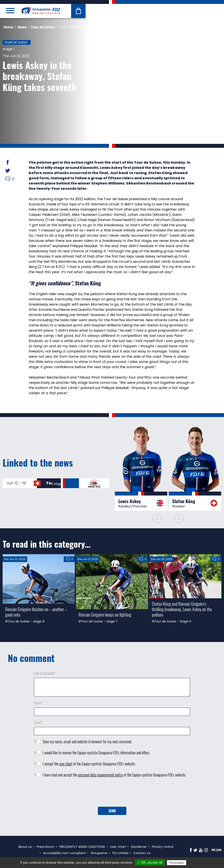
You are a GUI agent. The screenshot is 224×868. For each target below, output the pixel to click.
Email (38, 722)
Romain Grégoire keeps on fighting (105, 614)
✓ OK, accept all (150, 862)
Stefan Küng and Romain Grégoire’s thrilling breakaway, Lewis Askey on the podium (182, 609)
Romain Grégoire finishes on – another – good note (36, 612)
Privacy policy (198, 863)
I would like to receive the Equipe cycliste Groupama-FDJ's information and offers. (96, 753)
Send (112, 811)
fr (213, 850)
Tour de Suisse (43, 27)
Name (38, 703)
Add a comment (45, 673)
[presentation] (112, 794)
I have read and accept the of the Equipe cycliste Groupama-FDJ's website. (114, 775)
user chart (66, 764)
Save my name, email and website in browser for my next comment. (87, 742)
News (22, 27)
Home (8, 27)
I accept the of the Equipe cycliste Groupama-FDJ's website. (89, 764)
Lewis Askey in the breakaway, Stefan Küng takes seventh (39, 76)
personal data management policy (100, 775)
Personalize (177, 863)
